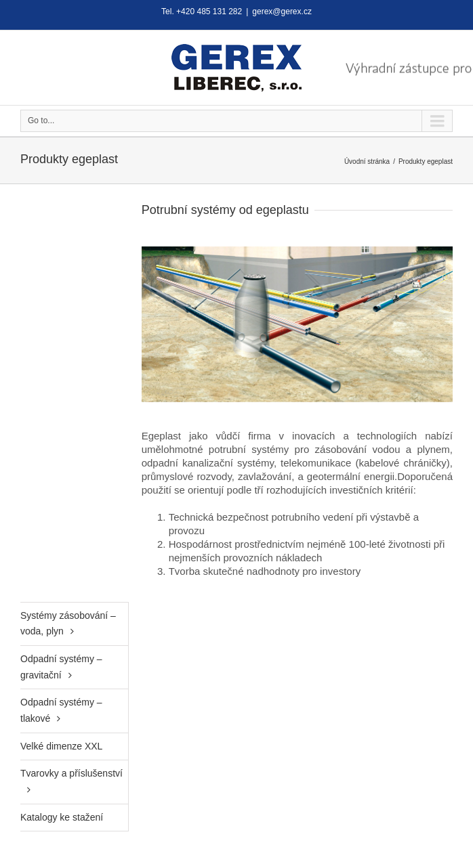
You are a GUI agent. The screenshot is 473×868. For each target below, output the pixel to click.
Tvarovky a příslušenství (71, 773)
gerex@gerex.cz (282, 12)
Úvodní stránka (367, 161)
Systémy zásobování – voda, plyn (68, 624)
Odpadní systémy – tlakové (61, 710)
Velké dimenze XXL (61, 746)
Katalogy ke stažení (62, 817)
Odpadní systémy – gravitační (61, 667)
